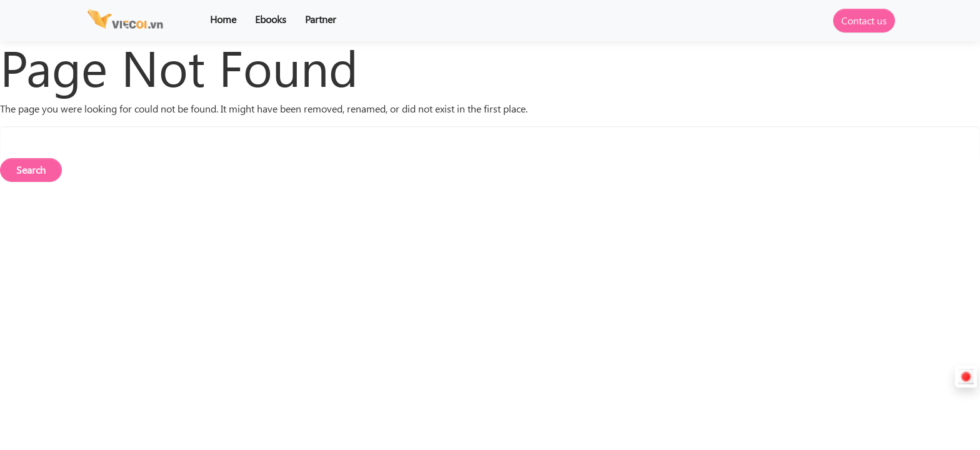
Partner (321, 19)
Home (223, 19)
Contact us (864, 20)
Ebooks (271, 19)
